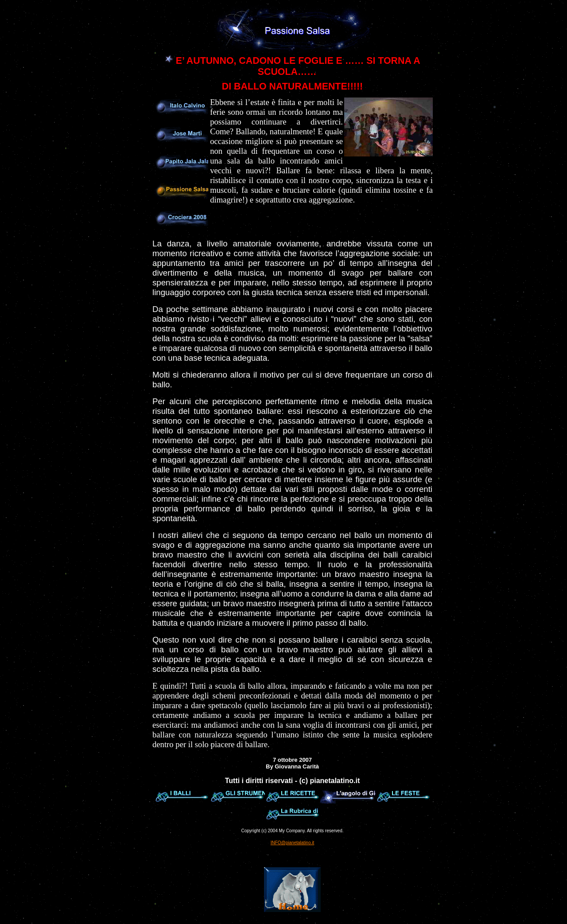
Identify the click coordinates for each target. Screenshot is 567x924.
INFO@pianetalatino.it (293, 843)
